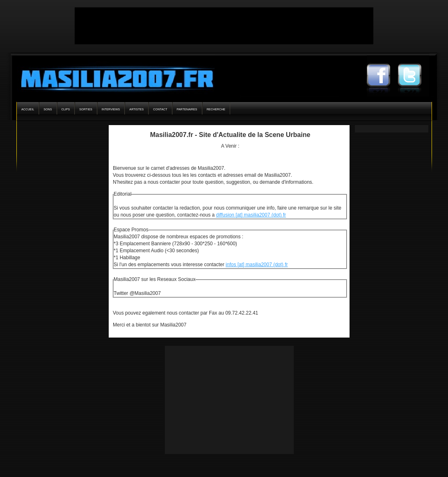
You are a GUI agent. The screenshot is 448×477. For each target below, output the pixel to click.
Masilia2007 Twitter (414, 76)
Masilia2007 (113, 77)
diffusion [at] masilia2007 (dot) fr (251, 215)
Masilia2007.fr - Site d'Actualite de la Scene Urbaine (230, 135)
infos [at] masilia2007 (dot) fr (257, 265)
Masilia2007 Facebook (382, 76)
